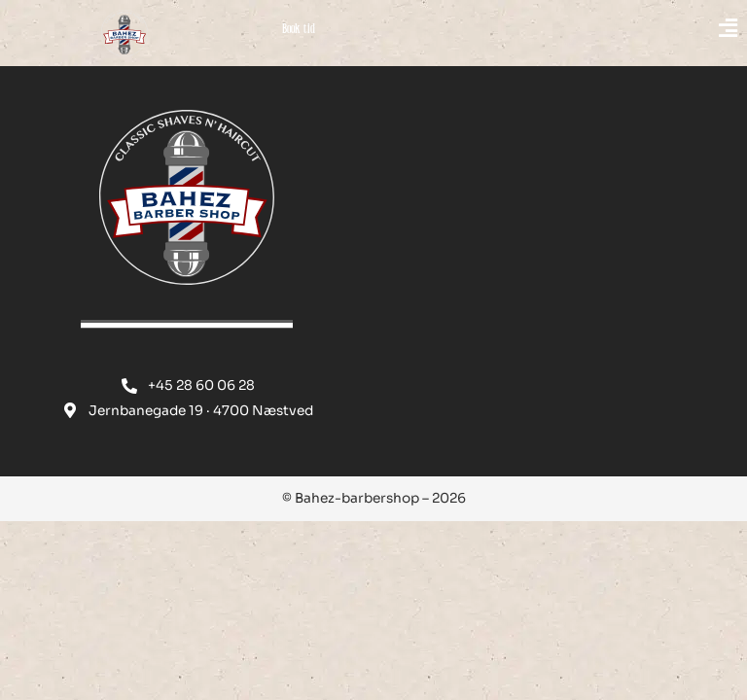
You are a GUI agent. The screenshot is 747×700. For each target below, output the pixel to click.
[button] (622, 30)
